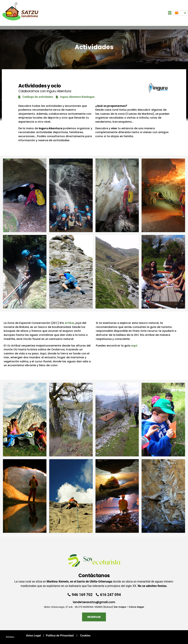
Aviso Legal (32, 636)
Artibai (69, 323)
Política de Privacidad (59, 636)
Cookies (85, 636)
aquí (134, 346)
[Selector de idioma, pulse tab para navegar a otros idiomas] (180, 13)
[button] (170, 13)
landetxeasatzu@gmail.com (94, 602)
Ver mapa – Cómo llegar (129, 607)
